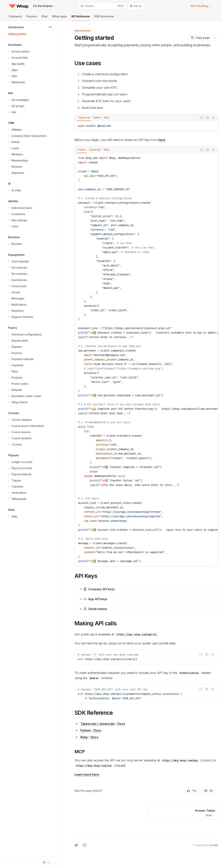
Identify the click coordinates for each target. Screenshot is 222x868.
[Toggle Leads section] (13, 148)
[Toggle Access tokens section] (19, 52)
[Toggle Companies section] (16, 214)
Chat (44, 18)
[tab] (84, 118)
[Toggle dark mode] (46, 862)
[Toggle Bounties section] (15, 244)
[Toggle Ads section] (12, 112)
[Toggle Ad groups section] (16, 106)
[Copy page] (200, 38)
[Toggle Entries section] (14, 142)
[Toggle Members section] (15, 154)
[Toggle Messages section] (16, 298)
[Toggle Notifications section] (17, 305)
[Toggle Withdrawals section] (17, 499)
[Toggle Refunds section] (15, 390)
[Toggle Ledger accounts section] (20, 462)
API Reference (81, 18)
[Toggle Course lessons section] (19, 432)
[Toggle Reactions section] (16, 311)
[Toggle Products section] (15, 378)
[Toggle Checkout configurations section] (25, 335)
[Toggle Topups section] (14, 480)
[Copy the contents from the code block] (207, 118)
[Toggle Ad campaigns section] (18, 100)
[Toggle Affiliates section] (15, 130)
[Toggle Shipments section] (16, 173)
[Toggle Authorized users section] (20, 208)
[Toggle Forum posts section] (17, 286)
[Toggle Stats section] (12, 517)
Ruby (84, 737)
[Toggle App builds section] (16, 64)
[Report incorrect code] (202, 118)
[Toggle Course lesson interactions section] (26, 426)
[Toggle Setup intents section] (18, 402)
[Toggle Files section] (12, 76)
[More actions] (215, 38)
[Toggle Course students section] (20, 438)
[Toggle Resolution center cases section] (24, 396)
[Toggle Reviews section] (15, 167)
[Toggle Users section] (13, 226)
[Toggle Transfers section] (15, 487)
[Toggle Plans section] (13, 371)
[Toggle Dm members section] (18, 274)
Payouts (32, 18)
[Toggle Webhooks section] (16, 82)
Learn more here (87, 774)
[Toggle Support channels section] (20, 317)
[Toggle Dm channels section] (17, 268)
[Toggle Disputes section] (15, 347)
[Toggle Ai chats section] (14, 190)
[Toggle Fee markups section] (17, 220)
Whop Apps (59, 18)
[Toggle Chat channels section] (18, 262)
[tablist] (136, 118)
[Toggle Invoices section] (15, 353)
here (162, 140)
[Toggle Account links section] (18, 58)
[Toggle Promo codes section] (18, 384)
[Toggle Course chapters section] (20, 420)
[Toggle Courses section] (15, 444)
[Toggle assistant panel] (136, 6)
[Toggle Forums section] (14, 292)
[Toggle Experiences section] (17, 280)
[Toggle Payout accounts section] (20, 468)
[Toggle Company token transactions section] (27, 136)
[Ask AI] (213, 118)
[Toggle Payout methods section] (19, 474)
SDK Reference (104, 18)
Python (86, 730)
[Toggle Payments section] (15, 365)
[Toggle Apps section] (13, 70)
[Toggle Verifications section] (17, 493)
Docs (121, 724)
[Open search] (102, 6)
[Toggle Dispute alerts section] (18, 341)
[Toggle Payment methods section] (20, 359)
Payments (15, 18)
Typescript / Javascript (97, 724)
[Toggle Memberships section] (18, 161)
